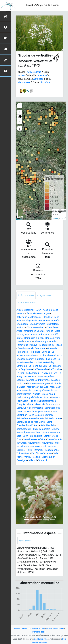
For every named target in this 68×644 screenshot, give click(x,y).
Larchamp (22, 366)
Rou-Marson (52, 404)
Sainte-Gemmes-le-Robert (30, 418)
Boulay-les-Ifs (30, 320)
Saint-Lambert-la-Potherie (46, 429)
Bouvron (43, 320)
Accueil (17, 628)
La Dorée (40, 359)
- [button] (20, 122)
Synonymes (25, 541)
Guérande (52, 348)
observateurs (27, 303)
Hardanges (22, 352)
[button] (20, 117)
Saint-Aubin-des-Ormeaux (30, 408)
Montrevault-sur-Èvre (37, 387)
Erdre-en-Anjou (41, 341)
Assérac (21, 313)
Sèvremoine (35, 443)
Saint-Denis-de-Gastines (41, 415)
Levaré (40, 376)
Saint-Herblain (48, 425)
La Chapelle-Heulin (48, 355)
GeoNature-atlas (41, 639)
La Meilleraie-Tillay (45, 362)
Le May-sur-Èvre (49, 373)
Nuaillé (37, 394)
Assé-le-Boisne (50, 310)
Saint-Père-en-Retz (32, 436)
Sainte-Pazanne (53, 418)
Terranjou (38, 450)
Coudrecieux (43, 334)
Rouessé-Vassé (36, 404)
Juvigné (46, 352)
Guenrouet (40, 348)
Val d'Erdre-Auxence (41, 453)
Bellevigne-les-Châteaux (29, 317)
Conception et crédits (55, 628)
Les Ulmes (29, 376)
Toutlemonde (52, 450)
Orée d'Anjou (48, 394)
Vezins (36, 457)
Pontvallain (22, 401)
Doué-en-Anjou (53, 338)
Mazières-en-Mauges (38, 383)
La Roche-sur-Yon (38, 366)
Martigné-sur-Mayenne (38, 380)
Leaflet (55, 219)
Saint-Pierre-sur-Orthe (34, 439)
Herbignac (35, 352)
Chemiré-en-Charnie (34, 331)
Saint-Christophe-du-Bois (38, 411)
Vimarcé (43, 460)
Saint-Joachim (24, 429)
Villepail (33, 460)
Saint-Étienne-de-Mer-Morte (31, 422)
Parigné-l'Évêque (33, 397)
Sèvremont (48, 443)
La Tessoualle (40, 369)
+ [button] (20, 112)
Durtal (20, 341)
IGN (63, 219)
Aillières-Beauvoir (25, 310)
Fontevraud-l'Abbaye (27, 345)
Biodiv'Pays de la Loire (42, 5)
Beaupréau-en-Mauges (38, 313)
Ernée (53, 341)
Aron (39, 310)
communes (26, 295)
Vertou (28, 457)
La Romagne (55, 366)
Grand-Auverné (25, 348)
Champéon (22, 324)
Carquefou (55, 320)
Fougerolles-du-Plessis (51, 345)
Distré (19, 338)
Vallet (56, 453)
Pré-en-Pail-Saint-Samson (43, 401)
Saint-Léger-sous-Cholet (29, 432)
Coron (32, 334)
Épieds (28, 341)
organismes (44, 295)
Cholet (50, 331)
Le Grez (20, 373)
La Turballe (55, 369)
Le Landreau (32, 373)
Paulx (47, 397)
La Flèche (51, 359)
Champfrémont (37, 324)
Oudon (20, 397)
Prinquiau (21, 404)
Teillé (29, 450)
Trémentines (23, 453)
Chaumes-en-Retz (36, 327)
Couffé (54, 334)
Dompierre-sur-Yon (34, 338)
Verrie (19, 457)
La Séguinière (25, 369)
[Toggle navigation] (8, 13)
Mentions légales (40, 632)
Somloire (36, 446)
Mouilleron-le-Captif (33, 390)
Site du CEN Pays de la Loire (33, 628)
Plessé (55, 397)
